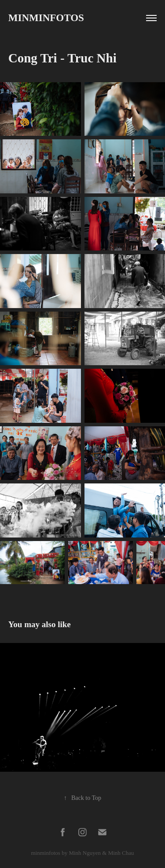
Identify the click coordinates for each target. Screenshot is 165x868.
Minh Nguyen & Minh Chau (101, 853)
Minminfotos (46, 18)
